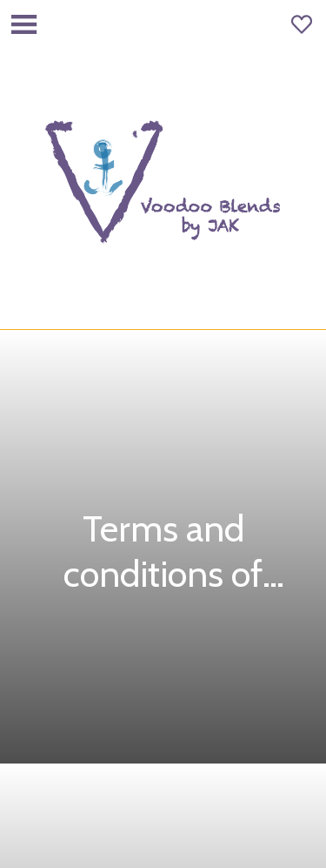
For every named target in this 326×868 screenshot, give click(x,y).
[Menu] (24, 24)
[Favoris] (302, 24)
